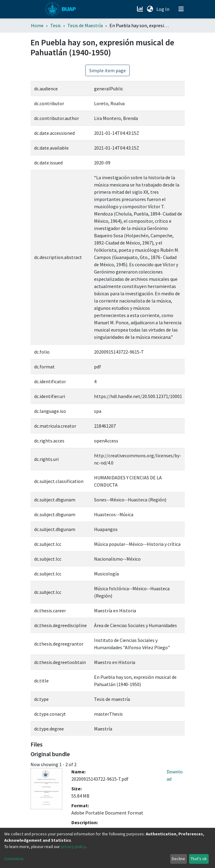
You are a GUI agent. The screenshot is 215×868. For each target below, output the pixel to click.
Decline (178, 859)
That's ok (199, 859)
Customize (14, 859)
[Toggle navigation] (181, 9)
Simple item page (107, 70)
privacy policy (73, 847)
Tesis (55, 25)
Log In (163, 9)
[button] (150, 9)
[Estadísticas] (141, 9)
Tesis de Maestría (85, 25)
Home (37, 25)
